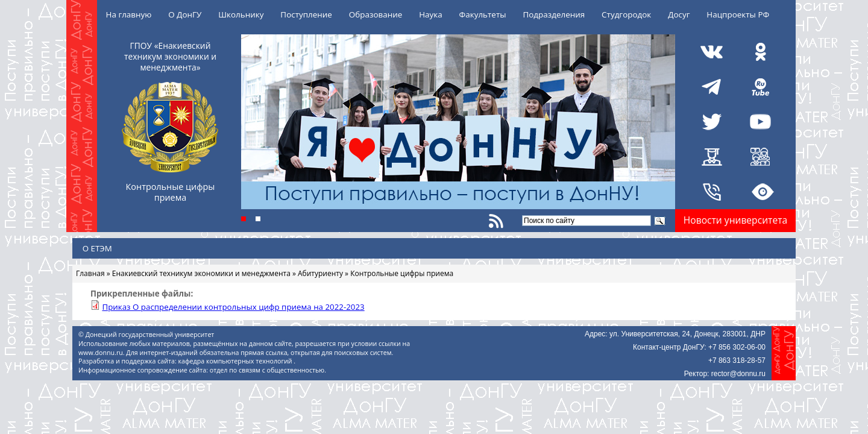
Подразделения (554, 14)
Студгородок (626, 14)
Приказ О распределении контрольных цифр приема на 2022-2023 (233, 307)
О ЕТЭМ (97, 248)
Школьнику (241, 14)
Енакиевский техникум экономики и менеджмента (201, 273)
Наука (431, 14)
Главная (90, 273)
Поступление (306, 14)
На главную (129, 14)
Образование (376, 14)
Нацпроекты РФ (738, 14)
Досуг (679, 14)
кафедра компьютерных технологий (236, 361)
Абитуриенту (320, 273)
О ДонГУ (185, 14)
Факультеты (483, 14)
